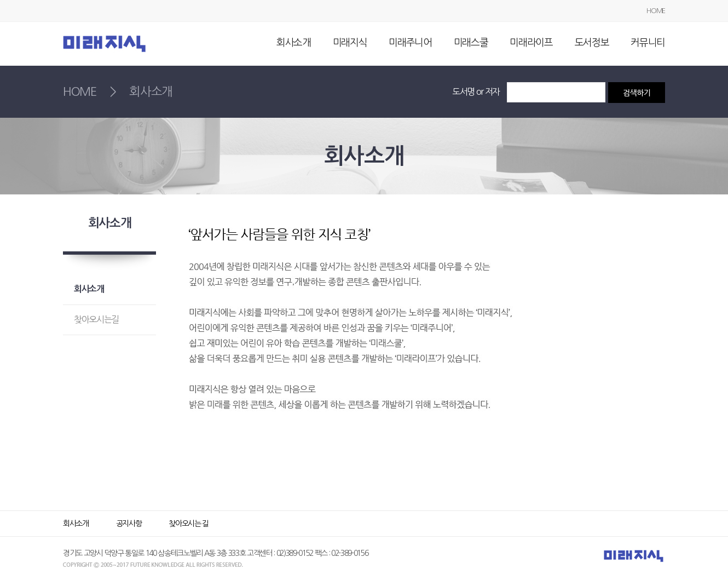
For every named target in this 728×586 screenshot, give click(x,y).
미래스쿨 (471, 43)
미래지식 (350, 43)
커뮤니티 (648, 43)
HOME (656, 11)
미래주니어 (410, 43)
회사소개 (294, 43)
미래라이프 (531, 43)
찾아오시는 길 (189, 524)
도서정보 (592, 43)
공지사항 (129, 524)
